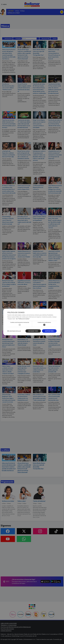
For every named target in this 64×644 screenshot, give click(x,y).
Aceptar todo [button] (49, 331)
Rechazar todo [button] (33, 331)
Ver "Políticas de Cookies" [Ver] (23, 319)
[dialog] (32, 322)
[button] (14, 331)
